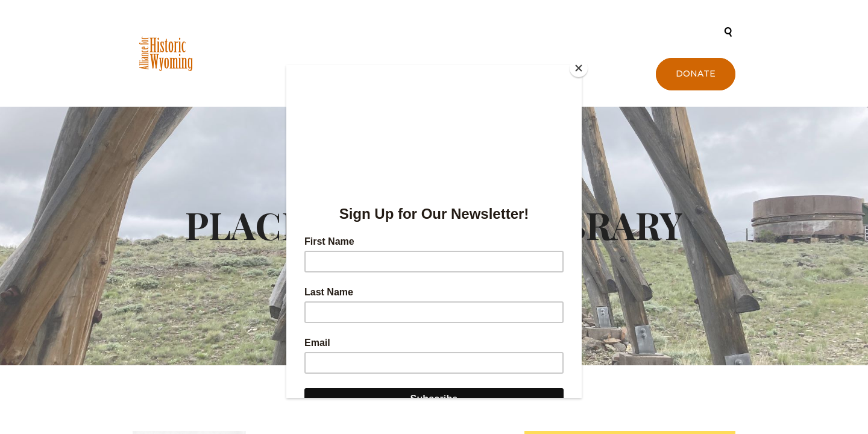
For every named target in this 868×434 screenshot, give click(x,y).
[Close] (579, 68)
